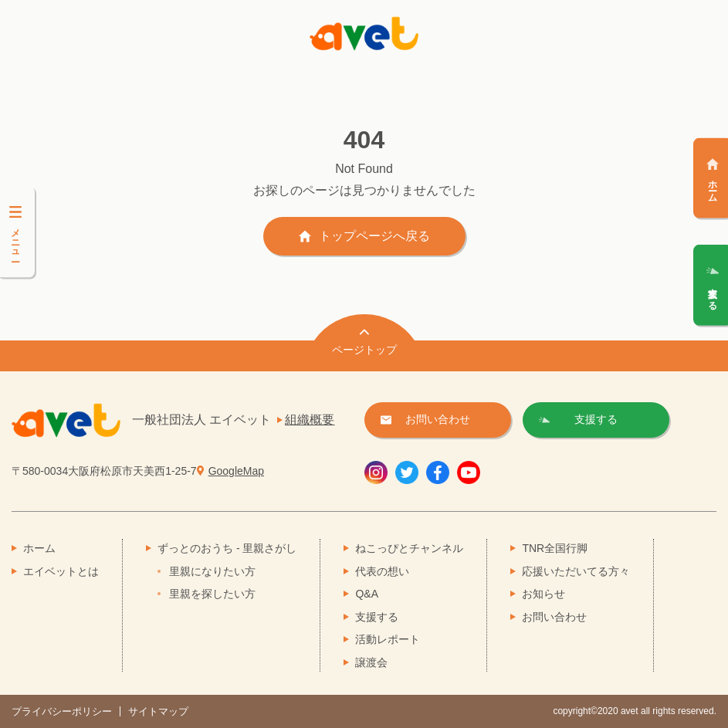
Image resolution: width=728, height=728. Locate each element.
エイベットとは (61, 571)
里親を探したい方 (212, 594)
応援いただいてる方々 (576, 571)
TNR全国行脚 (555, 548)
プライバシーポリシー (62, 711)
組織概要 (310, 420)
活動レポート (388, 639)
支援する (377, 617)
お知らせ (543, 594)
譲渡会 (371, 662)
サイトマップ (158, 711)
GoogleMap (236, 471)
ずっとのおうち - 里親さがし (227, 548)
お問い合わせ (554, 617)
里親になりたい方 (212, 571)
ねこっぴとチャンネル (409, 548)
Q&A (367, 594)
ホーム (39, 548)
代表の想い (382, 571)
